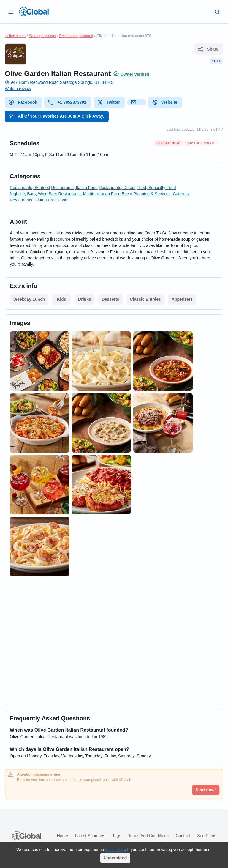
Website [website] (165, 102)
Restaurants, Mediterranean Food (89, 194)
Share (208, 49)
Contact (183, 836)
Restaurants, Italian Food (74, 188)
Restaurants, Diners (117, 188)
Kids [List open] (61, 299)
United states (15, 36)
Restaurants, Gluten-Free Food (39, 200)
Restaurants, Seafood (30, 188)
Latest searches (90, 836)
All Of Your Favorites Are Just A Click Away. (56, 116)
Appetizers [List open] (182, 299)
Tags (117, 836)
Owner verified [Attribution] (131, 74)
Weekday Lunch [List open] (29, 299)
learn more (115, 850)
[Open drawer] (11, 12)
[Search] (217, 12)
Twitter (109, 102)
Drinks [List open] (85, 299)
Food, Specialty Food (156, 188)
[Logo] (34, 12)
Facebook (23, 102)
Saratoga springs (42, 36)
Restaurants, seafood (76, 36)
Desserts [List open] (111, 299)
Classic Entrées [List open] (145, 299)
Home (62, 836)
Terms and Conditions (148, 836)
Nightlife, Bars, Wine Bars (34, 194)
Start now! (206, 790)
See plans (207, 836)
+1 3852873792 (67, 102)
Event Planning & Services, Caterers (155, 194)
